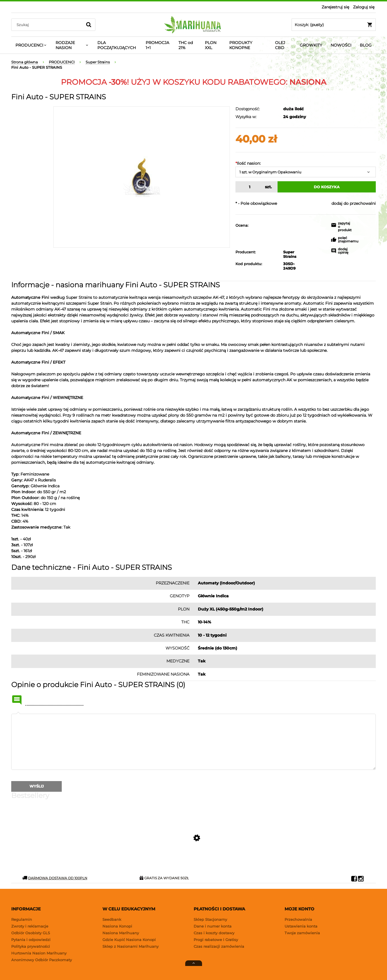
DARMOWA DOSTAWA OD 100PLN (55, 878)
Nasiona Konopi (117, 926)
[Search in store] (48, 25)
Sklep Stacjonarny (210, 919)
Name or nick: (17, 700)
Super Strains (285, 254)
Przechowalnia (298, 919)
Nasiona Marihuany (121, 933)
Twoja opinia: (18, 714)
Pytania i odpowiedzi (31, 940)
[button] (338, 228)
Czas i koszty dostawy (214, 933)
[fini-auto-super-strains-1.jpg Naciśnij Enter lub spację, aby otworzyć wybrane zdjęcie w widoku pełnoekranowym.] (142, 177)
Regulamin (22, 919)
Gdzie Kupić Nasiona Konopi (129, 940)
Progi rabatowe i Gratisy (216, 940)
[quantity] (249, 187)
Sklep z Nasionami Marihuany (130, 946)
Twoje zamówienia (302, 933)
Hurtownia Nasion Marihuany (39, 953)
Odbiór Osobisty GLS (31, 933)
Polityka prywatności (31, 946)
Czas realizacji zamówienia (219, 946)
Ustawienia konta (301, 926)
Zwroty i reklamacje (30, 926)
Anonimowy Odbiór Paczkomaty (42, 960)
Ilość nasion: (248, 163)
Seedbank (112, 919)
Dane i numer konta (213, 926)
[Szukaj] (89, 25)
